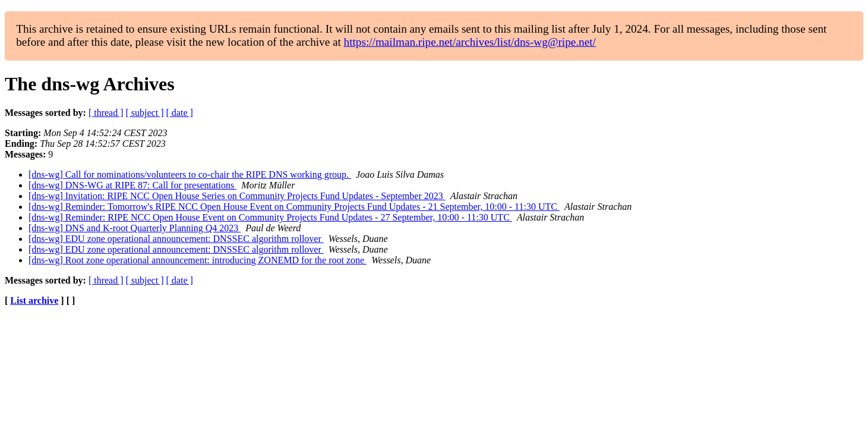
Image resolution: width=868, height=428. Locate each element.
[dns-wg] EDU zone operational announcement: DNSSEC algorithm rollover (176, 239)
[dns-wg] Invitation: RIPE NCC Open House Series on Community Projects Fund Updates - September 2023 (237, 196)
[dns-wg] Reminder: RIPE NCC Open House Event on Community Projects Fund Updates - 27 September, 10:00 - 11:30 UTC (270, 217)
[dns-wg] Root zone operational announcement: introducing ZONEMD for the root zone (198, 260)
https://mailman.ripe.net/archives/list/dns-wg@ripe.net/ (470, 42)
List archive (34, 300)
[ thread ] (106, 113)
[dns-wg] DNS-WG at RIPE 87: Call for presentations (132, 185)
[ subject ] (145, 113)
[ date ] (180, 113)
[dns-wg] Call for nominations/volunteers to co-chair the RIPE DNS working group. (190, 174)
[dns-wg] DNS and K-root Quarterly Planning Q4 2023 (135, 228)
